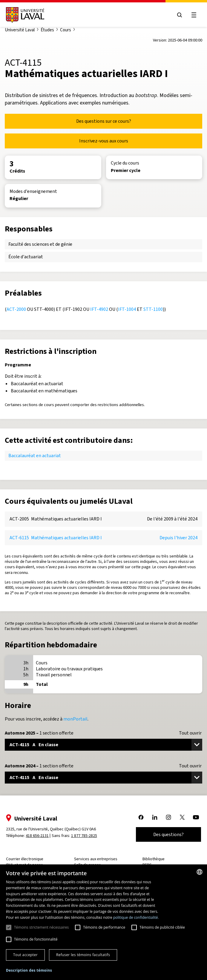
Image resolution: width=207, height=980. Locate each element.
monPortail (75, 719)
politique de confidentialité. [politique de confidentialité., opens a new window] (136, 917)
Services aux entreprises (96, 859)
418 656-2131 (39, 836)
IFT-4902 (99, 309)
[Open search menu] (178, 15)
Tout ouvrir (190, 733)
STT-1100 (153, 309)
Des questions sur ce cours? (104, 121)
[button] (29, 971)
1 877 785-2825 (86, 836)
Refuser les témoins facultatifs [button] (83, 955)
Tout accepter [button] (25, 955)
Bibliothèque (153, 859)
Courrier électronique (26, 859)
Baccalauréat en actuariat (35, 456)
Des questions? (167, 834)
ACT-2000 (16, 309)
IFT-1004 (127, 309)
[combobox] (200, 872)
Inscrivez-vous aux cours (104, 141)
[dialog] (103, 922)
